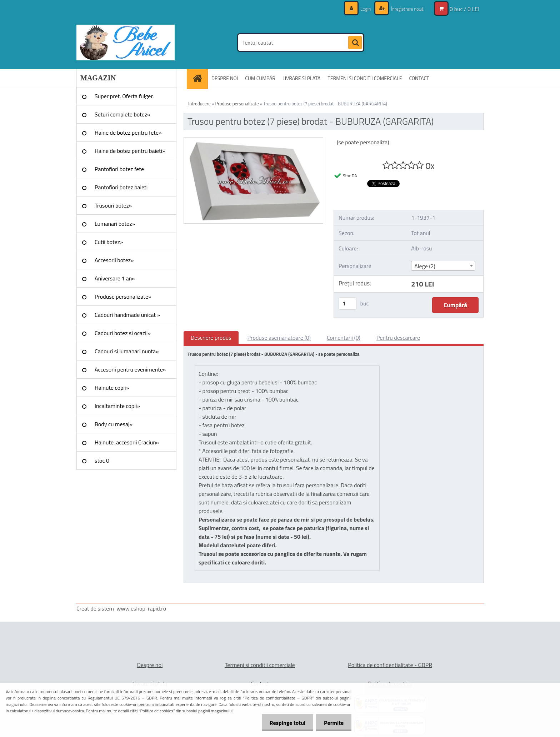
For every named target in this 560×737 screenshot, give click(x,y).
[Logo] (126, 43)
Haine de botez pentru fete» (128, 133)
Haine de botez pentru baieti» (130, 151)
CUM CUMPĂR (260, 78)
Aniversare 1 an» (115, 278)
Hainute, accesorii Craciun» (127, 442)
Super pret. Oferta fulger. (124, 96)
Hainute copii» (112, 388)
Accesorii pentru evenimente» (130, 369)
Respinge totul (284, 723)
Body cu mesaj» (114, 424)
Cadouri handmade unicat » (127, 315)
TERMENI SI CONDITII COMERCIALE (365, 78)
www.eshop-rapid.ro (141, 608)
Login (362, 9)
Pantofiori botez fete (119, 169)
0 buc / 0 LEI (464, 9)
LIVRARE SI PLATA (301, 78)
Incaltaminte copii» (117, 406)
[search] (355, 43)
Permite (333, 723)
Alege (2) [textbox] (425, 266)
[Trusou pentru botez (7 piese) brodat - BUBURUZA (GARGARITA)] (253, 140)
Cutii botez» (109, 242)
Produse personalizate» (123, 297)
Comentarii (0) (344, 338)
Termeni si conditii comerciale (260, 665)
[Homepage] (200, 78)
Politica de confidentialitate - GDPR (390, 665)
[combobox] (443, 266)
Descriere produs (211, 338)
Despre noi (150, 665)
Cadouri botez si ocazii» (123, 333)
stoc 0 (102, 460)
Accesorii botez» (114, 260)
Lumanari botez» (115, 224)
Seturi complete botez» (122, 114)
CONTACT (419, 78)
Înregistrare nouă (405, 9)
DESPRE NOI (225, 78)
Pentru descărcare (398, 338)
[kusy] (347, 303)
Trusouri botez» (113, 205)
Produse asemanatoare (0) (279, 338)
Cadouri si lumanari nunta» (127, 351)
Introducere (199, 104)
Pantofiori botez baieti (121, 187)
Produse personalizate (237, 104)
